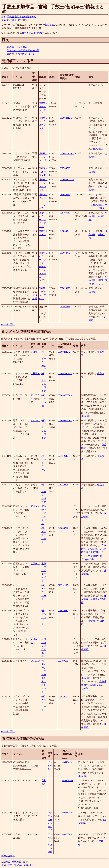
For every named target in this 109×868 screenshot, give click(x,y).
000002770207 (67, 153)
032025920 (65, 288)
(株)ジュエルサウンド (43, 172)
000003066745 (65, 395)
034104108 (68, 780)
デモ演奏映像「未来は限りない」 (94, 552)
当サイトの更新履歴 (32, 33)
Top (3, 17)
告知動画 (93, 549)
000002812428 (65, 373)
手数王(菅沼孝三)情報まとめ (22, 17)
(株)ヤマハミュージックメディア (43, 201)
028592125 (63, 585)
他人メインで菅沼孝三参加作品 (23, 50)
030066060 (65, 231)
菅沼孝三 (49, 25)
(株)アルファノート (43, 235)
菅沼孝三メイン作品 (17, 47)
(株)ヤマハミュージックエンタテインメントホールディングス (43, 267)
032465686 (65, 307)
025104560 (65, 213)
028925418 (63, 611)
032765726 (65, 168)
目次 (5, 40)
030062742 (65, 253)
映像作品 (17, 20)
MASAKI (35, 420)
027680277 (63, 528)
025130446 (63, 485)
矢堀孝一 (35, 352)
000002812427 (65, 352)
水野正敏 (35, 373)
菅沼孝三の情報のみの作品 (21, 54)
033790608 (63, 661)
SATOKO (35, 661)
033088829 (65, 194)
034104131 (68, 762)
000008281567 (65, 420)
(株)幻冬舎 (50, 766)
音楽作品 (6, 20)
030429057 (63, 696)
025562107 (68, 813)
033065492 (68, 834)
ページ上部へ (8, 324)
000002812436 (67, 118)
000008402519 (67, 180)
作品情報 (98, 149)
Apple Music (96, 685)
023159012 (63, 456)
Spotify (85, 688)
